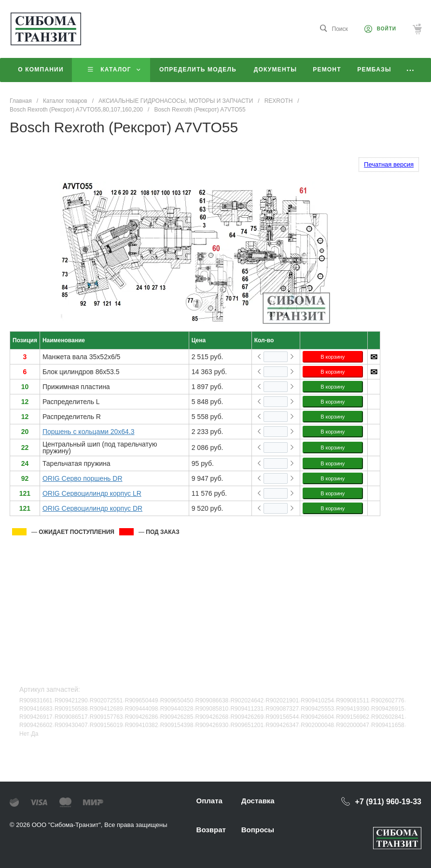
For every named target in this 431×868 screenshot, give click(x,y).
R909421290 (71, 700)
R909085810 (212, 709)
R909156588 (71, 709)
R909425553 (317, 709)
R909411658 (388, 725)
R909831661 (36, 700)
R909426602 (36, 725)
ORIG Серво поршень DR (83, 478)
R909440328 (177, 709)
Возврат (211, 830)
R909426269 (247, 717)
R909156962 (353, 717)
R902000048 (317, 725)
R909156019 (106, 725)
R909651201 (247, 725)
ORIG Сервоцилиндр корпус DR (92, 508)
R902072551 (106, 700)
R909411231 (247, 709)
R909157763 (106, 717)
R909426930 (212, 725)
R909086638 (212, 700)
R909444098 (142, 709)
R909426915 (388, 709)
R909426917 (36, 717)
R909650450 (177, 700)
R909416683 (36, 709)
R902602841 (388, 717)
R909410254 (317, 700)
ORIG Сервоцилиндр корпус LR (92, 493)
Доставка (258, 801)
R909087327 (282, 709)
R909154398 (177, 725)
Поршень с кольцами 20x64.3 (89, 432)
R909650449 (142, 700)
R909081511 (353, 700)
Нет (24, 734)
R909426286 (142, 717)
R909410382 (142, 725)
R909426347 (282, 725)
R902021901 (282, 700)
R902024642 (247, 700)
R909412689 (106, 709)
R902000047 (353, 725)
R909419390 (353, 709)
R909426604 (317, 717)
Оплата (209, 801)
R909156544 (282, 717)
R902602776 (388, 700)
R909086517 (71, 717)
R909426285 (177, 717)
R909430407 (71, 725)
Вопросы (258, 830)
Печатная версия (389, 164)
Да (35, 734)
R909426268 (212, 717)
